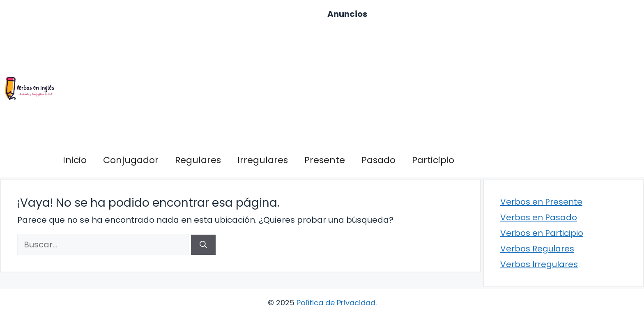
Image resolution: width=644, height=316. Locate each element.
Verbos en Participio (542, 233)
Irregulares (263, 160)
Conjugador (131, 160)
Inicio (75, 160)
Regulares (198, 160)
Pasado (378, 160)
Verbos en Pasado (539, 217)
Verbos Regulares (537, 249)
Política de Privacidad (336, 303)
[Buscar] (203, 245)
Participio (433, 160)
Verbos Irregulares (539, 264)
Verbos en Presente (541, 202)
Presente (325, 160)
